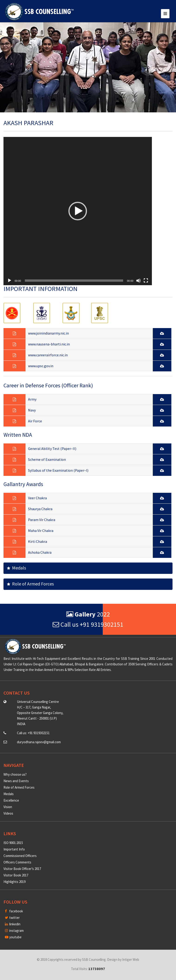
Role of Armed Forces (30, 584)
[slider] (74, 281)
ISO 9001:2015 (13, 843)
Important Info (14, 849)
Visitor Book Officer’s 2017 (22, 869)
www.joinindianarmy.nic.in (48, 333)
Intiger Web (131, 959)
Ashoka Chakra (40, 552)
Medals (16, 568)
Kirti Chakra (38, 541)
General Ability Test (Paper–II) (52, 449)
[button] (78, 211)
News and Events (16, 781)
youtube (13, 937)
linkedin (13, 924)
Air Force (35, 421)
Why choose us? (15, 774)
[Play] (10, 281)
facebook (14, 911)
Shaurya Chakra (40, 509)
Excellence (11, 800)
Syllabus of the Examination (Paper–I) (58, 470)
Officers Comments (17, 862)
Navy (32, 410)
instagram (14, 931)
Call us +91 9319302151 (88, 624)
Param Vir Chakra (42, 520)
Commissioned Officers (20, 856)
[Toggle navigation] (165, 14)
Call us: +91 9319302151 (33, 733)
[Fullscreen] (146, 281)
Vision (8, 807)
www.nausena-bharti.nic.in (49, 344)
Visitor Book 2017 (16, 875)
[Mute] (138, 281)
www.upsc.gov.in (41, 366)
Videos (8, 813)
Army (32, 399)
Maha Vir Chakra (41, 531)
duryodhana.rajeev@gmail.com (39, 742)
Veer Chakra (37, 498)
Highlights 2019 (14, 882)
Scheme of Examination (47, 459)
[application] (78, 211)
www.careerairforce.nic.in (48, 355)
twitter (12, 918)
